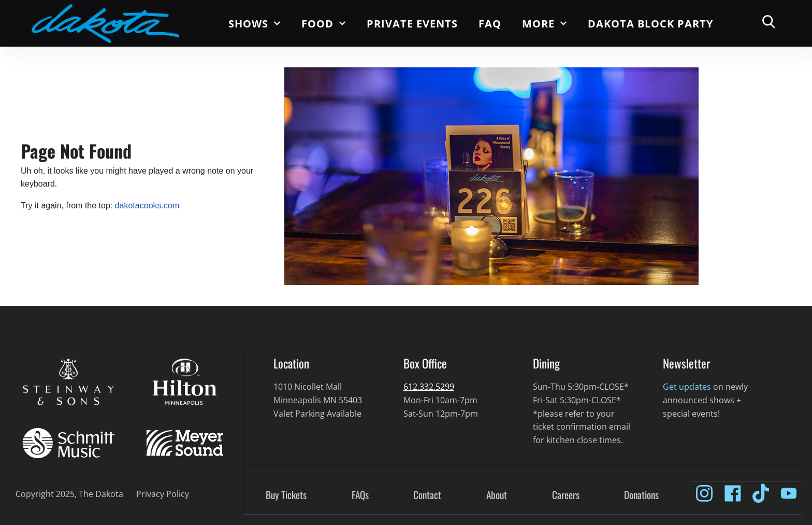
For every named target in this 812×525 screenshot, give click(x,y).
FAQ (490, 24)
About (497, 495)
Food (324, 23)
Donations (641, 495)
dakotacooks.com (147, 205)
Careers (566, 495)
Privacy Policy (163, 494)
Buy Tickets (286, 495)
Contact (427, 495)
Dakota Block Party (650, 24)
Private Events (412, 24)
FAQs (360, 495)
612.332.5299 (429, 387)
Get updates (687, 387)
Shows (255, 23)
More (545, 23)
